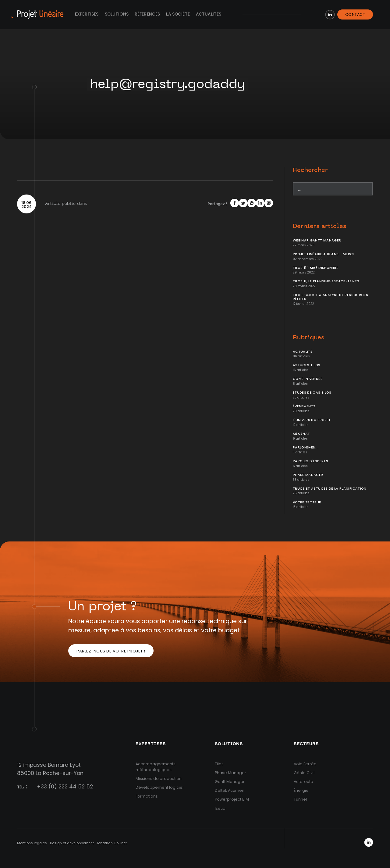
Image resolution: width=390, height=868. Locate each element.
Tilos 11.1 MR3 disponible (316, 268)
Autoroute (303, 782)
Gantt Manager (230, 782)
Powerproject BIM (232, 799)
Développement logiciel (160, 787)
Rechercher (310, 170)
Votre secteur (307, 502)
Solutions (117, 14)
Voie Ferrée (305, 764)
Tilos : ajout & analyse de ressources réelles (330, 297)
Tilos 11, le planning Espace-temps (326, 281)
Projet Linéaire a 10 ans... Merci (323, 254)
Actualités (209, 14)
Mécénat (301, 434)
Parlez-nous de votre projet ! (111, 651)
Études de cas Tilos (312, 393)
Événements (304, 406)
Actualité (303, 352)
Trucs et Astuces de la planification (330, 489)
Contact (355, 14)
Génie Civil (304, 773)
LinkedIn (330, 15)
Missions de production (159, 779)
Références (147, 14)
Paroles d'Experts (310, 461)
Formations (147, 796)
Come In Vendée (308, 379)
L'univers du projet (312, 420)
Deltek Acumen (230, 790)
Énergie (301, 790)
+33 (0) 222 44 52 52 (65, 787)
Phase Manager (308, 475)
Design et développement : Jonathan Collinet (88, 843)
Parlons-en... (306, 447)
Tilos (219, 764)
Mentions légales (32, 843)
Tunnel (300, 799)
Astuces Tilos (307, 365)
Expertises (87, 14)
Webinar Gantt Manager (317, 240)
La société (178, 14)
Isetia (220, 808)
